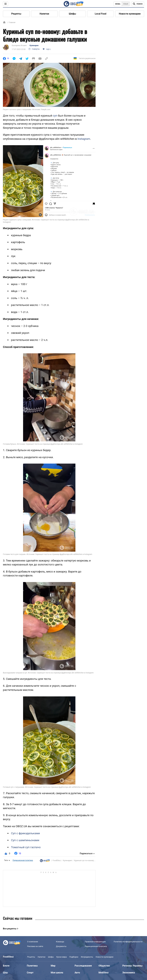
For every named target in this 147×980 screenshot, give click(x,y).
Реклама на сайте (35, 946)
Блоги (6, 966)
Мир (53, 966)
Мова (118, 4)
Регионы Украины (133, 966)
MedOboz (104, 973)
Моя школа (57, 973)
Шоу (5, 973)
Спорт (30, 973)
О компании (33, 942)
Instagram (84, 139)
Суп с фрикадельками (25, 833)
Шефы (72, 14)
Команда (60, 942)
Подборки (74, 957)
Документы (61, 946)
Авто (77, 973)
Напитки (44, 14)
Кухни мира (61, 957)
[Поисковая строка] (138, 4)
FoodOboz (57, 861)
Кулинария (34, 46)
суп (55, 116)
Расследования (83, 966)
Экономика (129, 973)
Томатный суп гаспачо (26, 847)
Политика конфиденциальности (128, 942)
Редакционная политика (23, 860)
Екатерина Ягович (19, 46)
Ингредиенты (87, 957)
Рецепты (16, 14)
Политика (32, 966)
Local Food (101, 14)
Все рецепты (10, 929)
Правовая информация (95, 942)
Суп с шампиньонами (25, 840)
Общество (104, 966)
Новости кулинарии (130, 14)
